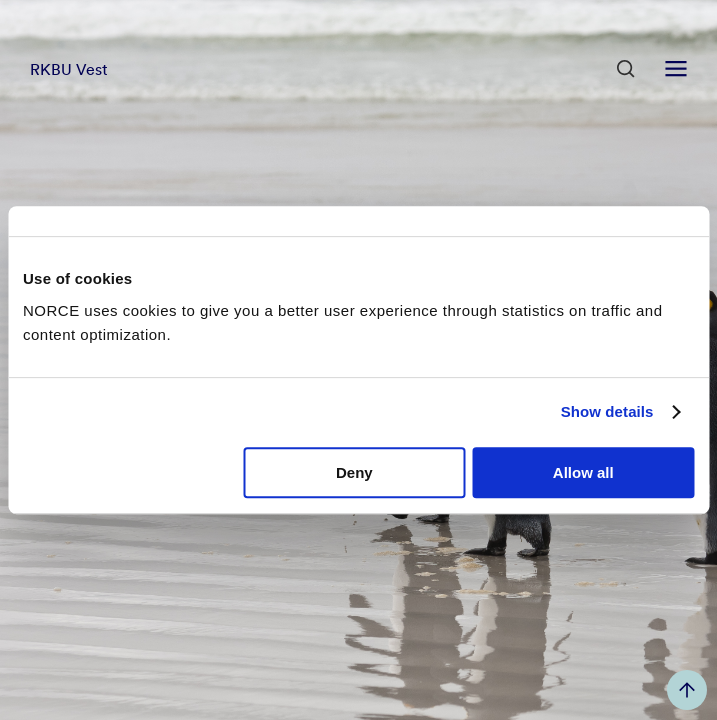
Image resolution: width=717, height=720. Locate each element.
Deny (354, 472)
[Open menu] (676, 69)
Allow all (583, 472)
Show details (607, 411)
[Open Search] (626, 69)
